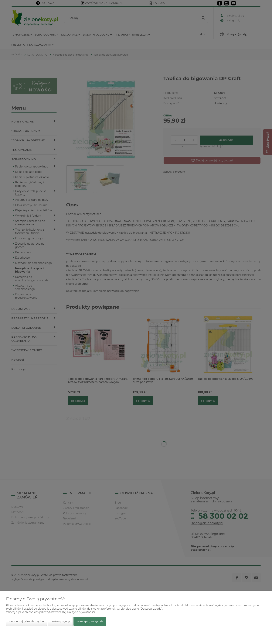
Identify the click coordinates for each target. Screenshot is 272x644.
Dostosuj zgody (60, 621)
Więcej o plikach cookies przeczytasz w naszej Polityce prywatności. (51, 612)
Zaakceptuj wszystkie (90, 621)
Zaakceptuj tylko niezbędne (26, 621)
